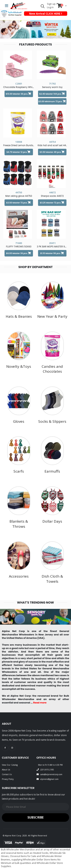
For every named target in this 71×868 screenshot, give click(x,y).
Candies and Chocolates (52, 369)
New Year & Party (52, 316)
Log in (50, 7)
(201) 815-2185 (47, 770)
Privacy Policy (8, 779)
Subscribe (35, 817)
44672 (52, 192)
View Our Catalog (10, 765)
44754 (52, 142)
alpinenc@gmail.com (49, 779)
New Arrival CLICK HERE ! (46, 14)
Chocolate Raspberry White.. (19, 87)
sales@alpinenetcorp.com (51, 774)
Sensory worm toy (52, 87)
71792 (52, 84)
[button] (43, 7)
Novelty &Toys (19, 366)
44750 (19, 192)
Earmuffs (52, 471)
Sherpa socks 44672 (52, 196)
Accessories (19, 576)
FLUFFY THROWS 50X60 (19, 247)
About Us (6, 770)
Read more (40, 703)
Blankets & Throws (19, 524)
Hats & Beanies (19, 316)
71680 (19, 243)
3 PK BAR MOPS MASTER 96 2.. (53, 247)
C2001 (19, 84)
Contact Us (7, 774)
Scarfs (19, 471)
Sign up (51, 4)
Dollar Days (52, 521)
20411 (52, 243)
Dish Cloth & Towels (52, 579)
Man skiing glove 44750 (19, 196)
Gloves (19, 421)
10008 (19, 142)
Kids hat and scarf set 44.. (52, 145)
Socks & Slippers (52, 421)
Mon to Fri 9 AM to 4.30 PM (50, 765)
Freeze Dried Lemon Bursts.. (19, 145)
